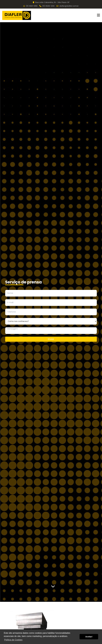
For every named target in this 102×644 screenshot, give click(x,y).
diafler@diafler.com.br (68, 6)
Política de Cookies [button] (13, 640)
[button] (98, 15)
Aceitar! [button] (89, 637)
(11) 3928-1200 (47, 6)
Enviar (51, 339)
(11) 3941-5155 (30, 6)
